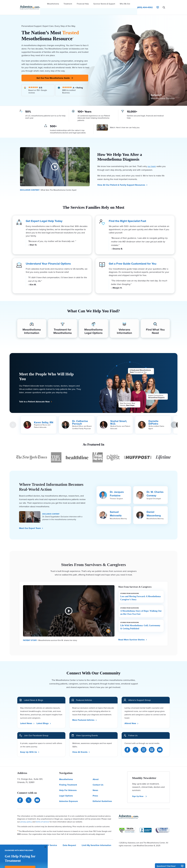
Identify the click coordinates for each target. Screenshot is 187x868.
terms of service (43, 818)
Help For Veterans (68, 786)
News (95, 786)
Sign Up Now (140, 792)
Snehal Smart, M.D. (119, 419)
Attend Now (131, 720)
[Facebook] (127, 746)
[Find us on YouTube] (37, 796)
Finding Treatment (68, 781)
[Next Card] (174, 421)
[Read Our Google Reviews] (38, 85)
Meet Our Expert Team (31, 524)
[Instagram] (144, 746)
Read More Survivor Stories (133, 636)
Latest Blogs (44, 720)
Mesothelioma (66, 775)
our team (152, 161)
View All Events (81, 748)
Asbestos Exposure (69, 797)
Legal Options (66, 792)
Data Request (69, 841)
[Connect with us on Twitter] (29, 796)
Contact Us (98, 781)
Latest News (27, 720)
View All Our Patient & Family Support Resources (122, 180)
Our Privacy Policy (26, 841)
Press (95, 792)
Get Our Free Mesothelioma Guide (55, 72)
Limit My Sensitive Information (96, 841)
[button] (53, 4)
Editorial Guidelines (102, 797)
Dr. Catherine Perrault (80, 419)
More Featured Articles (85, 716)
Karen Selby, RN (44, 419)
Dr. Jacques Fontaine (117, 490)
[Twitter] (135, 746)
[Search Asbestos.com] (164, 4)
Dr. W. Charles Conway (155, 490)
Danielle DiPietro (153, 419)
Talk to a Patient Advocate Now (36, 398)
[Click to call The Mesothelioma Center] (145, 4)
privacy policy (26, 818)
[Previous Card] (13, 421)
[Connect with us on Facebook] (20, 796)
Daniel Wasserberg (154, 510)
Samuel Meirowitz (116, 510)
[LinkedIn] (152, 746)
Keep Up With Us (30, 748)
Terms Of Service (49, 841)
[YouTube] (160, 746)
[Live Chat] (158, 4)
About (96, 775)
